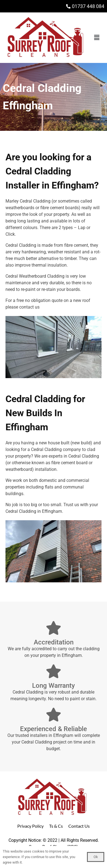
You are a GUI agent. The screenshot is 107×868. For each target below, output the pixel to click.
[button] (97, 38)
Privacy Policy (30, 826)
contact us (29, 307)
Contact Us (79, 826)
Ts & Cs (56, 826)
